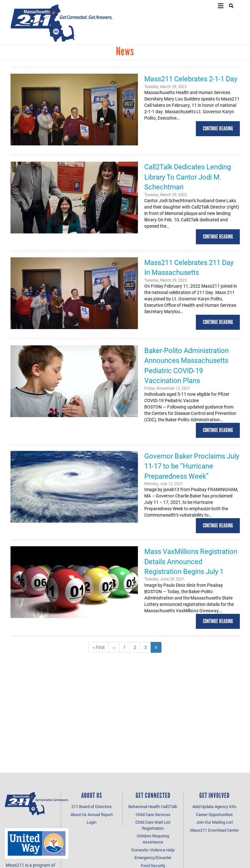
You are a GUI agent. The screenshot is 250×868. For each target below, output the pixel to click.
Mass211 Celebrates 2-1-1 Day (191, 79)
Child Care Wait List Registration (153, 825)
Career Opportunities (214, 814)
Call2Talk (169, 806)
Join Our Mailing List (214, 822)
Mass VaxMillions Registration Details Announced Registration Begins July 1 (191, 561)
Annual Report (100, 814)
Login (92, 822)
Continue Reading (218, 129)
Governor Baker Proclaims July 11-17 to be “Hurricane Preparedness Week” (192, 466)
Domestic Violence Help (153, 850)
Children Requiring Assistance (153, 839)
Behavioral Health (144, 806)
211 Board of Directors (92, 806)
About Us (79, 814)
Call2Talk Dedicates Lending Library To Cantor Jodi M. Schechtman (188, 177)
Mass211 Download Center (214, 830)
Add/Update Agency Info (214, 806)
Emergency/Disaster (153, 857)
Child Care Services (153, 814)
